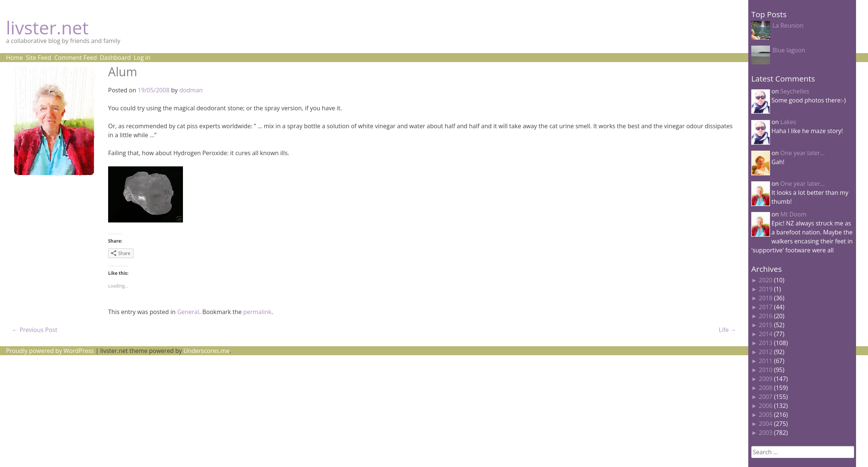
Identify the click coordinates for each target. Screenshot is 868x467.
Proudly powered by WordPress (50, 351)
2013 (766, 343)
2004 (766, 424)
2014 (766, 334)
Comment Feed (76, 58)
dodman (191, 90)
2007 (766, 397)
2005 (766, 415)
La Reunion (788, 25)
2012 (766, 352)
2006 (766, 406)
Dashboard (115, 58)
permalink (257, 312)
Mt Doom (794, 214)
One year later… (803, 153)
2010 (766, 370)
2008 (766, 388)
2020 (766, 280)
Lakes (788, 122)
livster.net (47, 27)
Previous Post (35, 330)
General (188, 312)
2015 (766, 325)
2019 (766, 289)
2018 (766, 298)
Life (728, 330)
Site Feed (39, 58)
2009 (766, 379)
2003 (766, 433)
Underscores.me (207, 351)
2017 (766, 307)
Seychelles (795, 91)
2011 (766, 361)
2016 (766, 316)
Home (14, 58)
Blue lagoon (789, 50)
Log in (142, 58)
